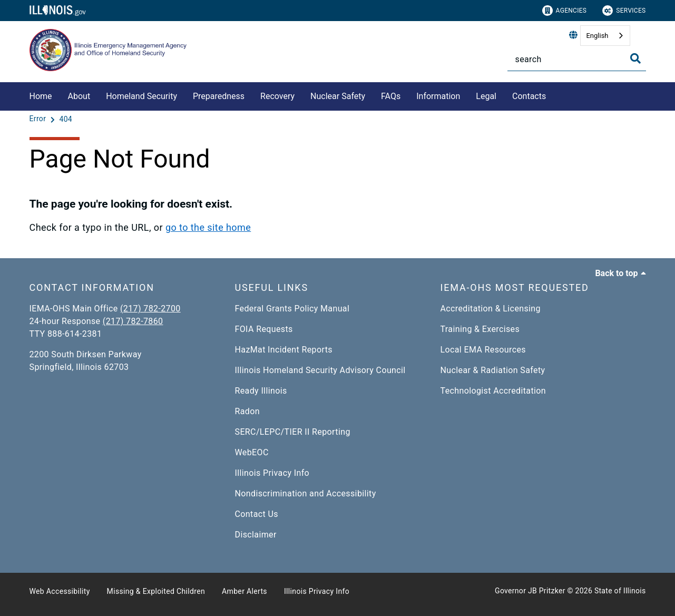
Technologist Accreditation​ (493, 391)
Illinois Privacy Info (272, 473)
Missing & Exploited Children (156, 591)
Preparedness (219, 96)
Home (41, 96)
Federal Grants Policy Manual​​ (292, 309)
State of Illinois (620, 591)
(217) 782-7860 (133, 321)
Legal (486, 96)
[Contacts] (554, 95)
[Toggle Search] (635, 58)
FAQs (391, 96)
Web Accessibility (60, 591)
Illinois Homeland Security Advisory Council (320, 370)
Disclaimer (256, 535)
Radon (247, 411)
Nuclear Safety (338, 96)
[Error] (39, 119)
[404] (66, 119)
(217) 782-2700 (150, 309)
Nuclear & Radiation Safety (493, 370)
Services (624, 11)
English (597, 36)
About (79, 96)
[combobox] (605, 36)
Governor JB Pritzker (530, 591)
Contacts (529, 96)
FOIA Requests (264, 329)
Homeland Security (141, 96)
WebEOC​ (252, 452)
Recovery (277, 96)
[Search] (577, 59)
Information (438, 96)
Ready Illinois (261, 391)
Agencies (565, 11)
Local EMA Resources (483, 350)
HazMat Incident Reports (284, 350)
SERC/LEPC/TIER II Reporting (293, 432)
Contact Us (257, 514)
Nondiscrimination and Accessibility (306, 493)
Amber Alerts (244, 591)
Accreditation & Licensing (491, 309)
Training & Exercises (480, 329)
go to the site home (208, 227)
